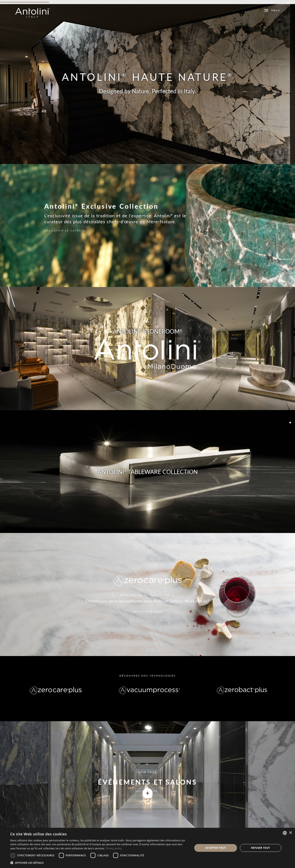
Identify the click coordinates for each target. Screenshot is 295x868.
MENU (274, 10)
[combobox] (285, 833)
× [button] (290, 833)
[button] (99, 863)
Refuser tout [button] (261, 848)
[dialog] (147, 848)
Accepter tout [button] (216, 848)
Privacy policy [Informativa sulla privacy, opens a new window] (114, 848)
